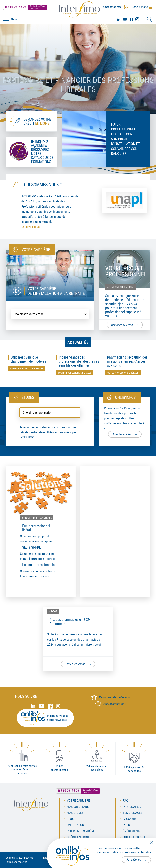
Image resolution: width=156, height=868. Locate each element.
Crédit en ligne (78, 837)
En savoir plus (30, 227)
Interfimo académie (82, 831)
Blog (70, 819)
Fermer (151, 842)
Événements (132, 831)
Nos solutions (78, 807)
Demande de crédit (122, 325)
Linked (119, 19)
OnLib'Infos (75, 825)
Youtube (125, 19)
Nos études (75, 813)
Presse (128, 825)
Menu (14, 19)
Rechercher (149, 19)
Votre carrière (78, 801)
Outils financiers (136, 837)
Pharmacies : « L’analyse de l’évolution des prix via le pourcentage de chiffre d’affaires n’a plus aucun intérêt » (125, 418)
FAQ (126, 801)
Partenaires (132, 807)
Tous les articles (122, 434)
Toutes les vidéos (75, 664)
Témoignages (133, 813)
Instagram (137, 19)
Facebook (131, 19)
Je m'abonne (134, 860)
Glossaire (130, 819)
